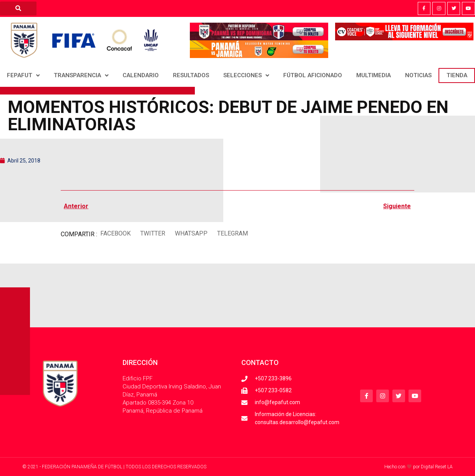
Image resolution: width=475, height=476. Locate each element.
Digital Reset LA (437, 467)
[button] (115, 234)
